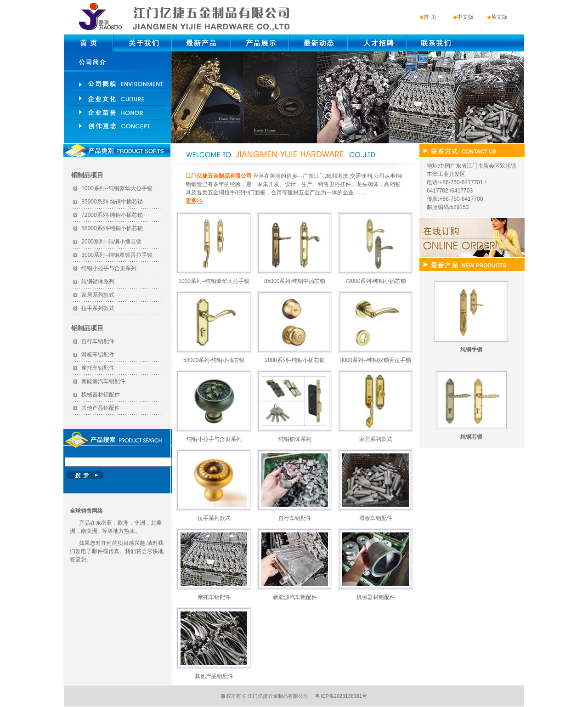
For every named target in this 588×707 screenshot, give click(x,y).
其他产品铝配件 (101, 408)
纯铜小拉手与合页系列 (109, 268)
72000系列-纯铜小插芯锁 (112, 215)
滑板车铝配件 (98, 355)
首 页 (430, 17)
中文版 (465, 17)
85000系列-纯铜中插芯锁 (112, 202)
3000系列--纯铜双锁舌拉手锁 (117, 255)
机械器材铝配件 (101, 395)
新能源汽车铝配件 (103, 381)
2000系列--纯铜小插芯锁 (111, 242)
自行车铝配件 (98, 341)
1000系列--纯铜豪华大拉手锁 (117, 188)
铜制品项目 (87, 175)
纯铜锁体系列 (98, 282)
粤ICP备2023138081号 (341, 696)
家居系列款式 (98, 295)
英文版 (499, 17)
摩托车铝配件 (98, 368)
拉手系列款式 (98, 308)
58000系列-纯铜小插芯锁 (112, 228)
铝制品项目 (87, 328)
